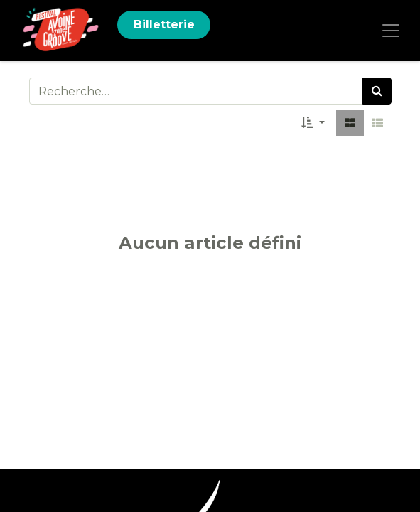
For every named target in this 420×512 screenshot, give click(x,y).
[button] (313, 123)
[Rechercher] (377, 91)
